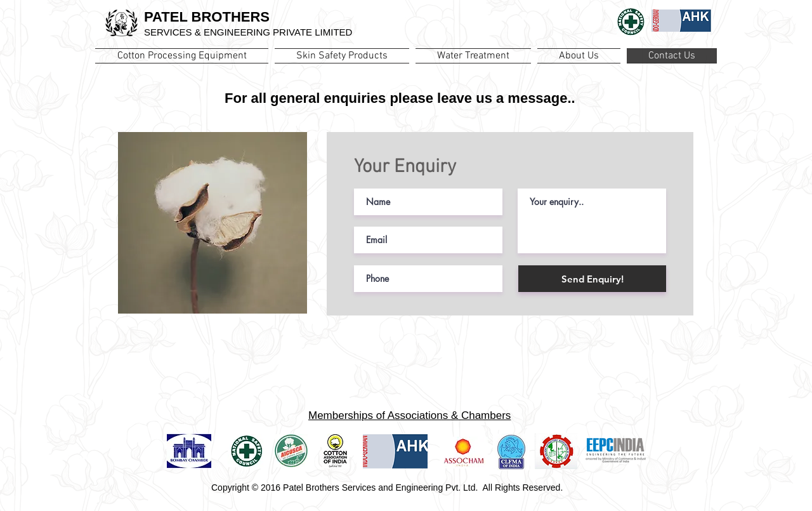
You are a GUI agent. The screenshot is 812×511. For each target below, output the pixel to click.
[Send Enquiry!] (592, 279)
